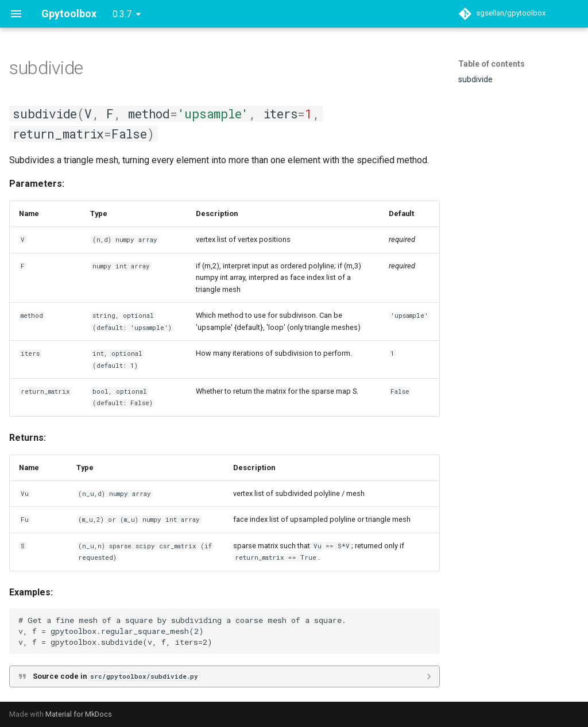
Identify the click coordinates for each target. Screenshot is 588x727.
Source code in (116, 676)
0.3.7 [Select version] (122, 14)
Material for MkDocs (79, 714)
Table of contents (492, 64)
